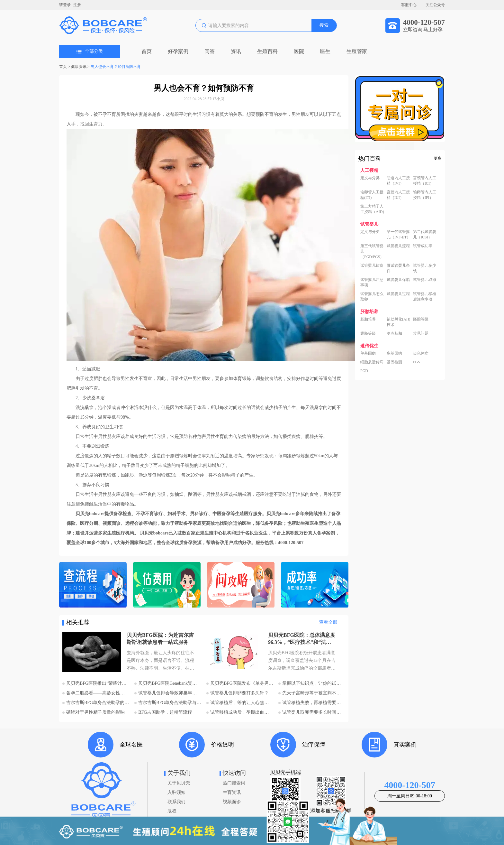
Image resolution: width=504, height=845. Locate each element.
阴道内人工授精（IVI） (398, 181)
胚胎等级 (421, 319)
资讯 (236, 51)
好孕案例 (178, 51)
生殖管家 (357, 51)
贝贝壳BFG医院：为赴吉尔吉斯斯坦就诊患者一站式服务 (160, 639)
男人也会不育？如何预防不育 (116, 67)
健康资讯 (79, 67)
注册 (77, 5)
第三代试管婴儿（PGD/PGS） (372, 251)
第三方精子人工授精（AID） (373, 209)
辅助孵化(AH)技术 (398, 322)
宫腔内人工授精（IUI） (398, 195)
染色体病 (421, 353)
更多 (438, 158)
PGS (417, 362)
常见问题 (421, 333)
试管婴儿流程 (398, 246)
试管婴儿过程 (398, 294)
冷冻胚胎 (394, 333)
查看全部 (328, 622)
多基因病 (394, 353)
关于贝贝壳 (179, 783)
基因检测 (394, 362)
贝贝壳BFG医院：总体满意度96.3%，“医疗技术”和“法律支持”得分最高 (302, 639)
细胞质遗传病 (372, 362)
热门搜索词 (234, 783)
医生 (325, 51)
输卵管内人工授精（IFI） (425, 195)
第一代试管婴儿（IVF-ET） (399, 234)
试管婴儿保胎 (398, 280)
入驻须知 (176, 792)
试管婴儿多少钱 (425, 268)
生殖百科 (267, 51)
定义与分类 (370, 178)
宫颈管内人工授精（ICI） (425, 181)
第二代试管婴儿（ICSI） (425, 234)
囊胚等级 (368, 333)
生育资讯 (232, 792)
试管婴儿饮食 (372, 265)
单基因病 (368, 353)
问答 (210, 51)
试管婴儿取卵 (425, 280)
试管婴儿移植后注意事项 (425, 297)
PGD (364, 371)
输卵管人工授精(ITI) (372, 195)
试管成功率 (423, 246)
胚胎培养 (368, 319)
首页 (147, 51)
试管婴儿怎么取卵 (372, 297)
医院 (299, 51)
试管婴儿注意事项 (372, 282)
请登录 (65, 5)
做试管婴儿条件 (398, 268)
